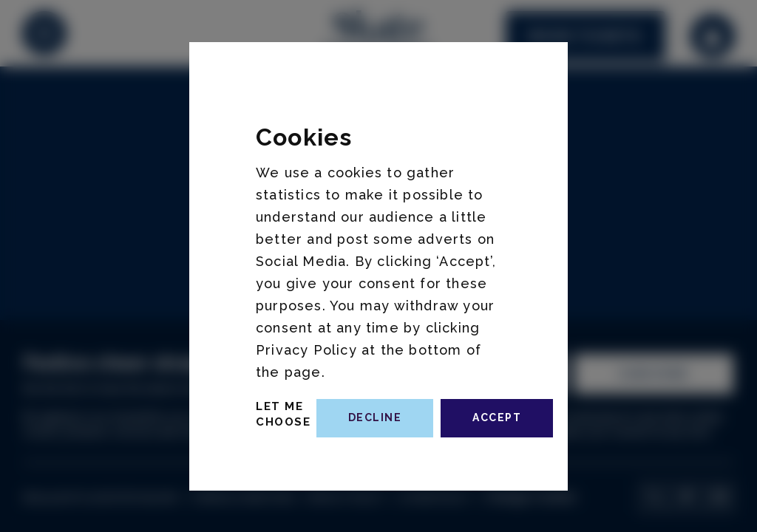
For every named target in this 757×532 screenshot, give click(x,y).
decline (375, 417)
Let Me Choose (283, 414)
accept (497, 417)
